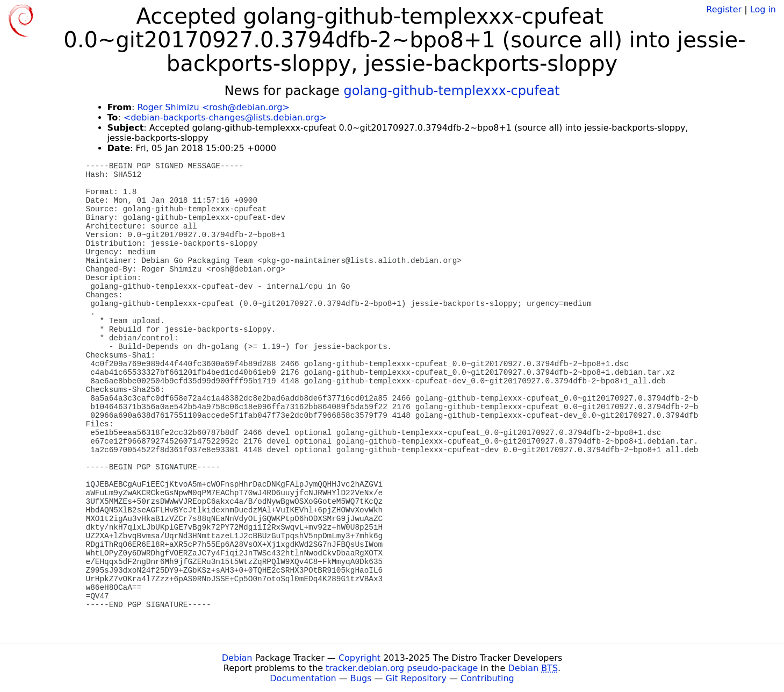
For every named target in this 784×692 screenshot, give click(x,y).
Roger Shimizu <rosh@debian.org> (213, 107)
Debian (237, 658)
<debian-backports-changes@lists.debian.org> (225, 117)
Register (724, 9)
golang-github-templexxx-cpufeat (451, 91)
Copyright (359, 658)
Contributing (487, 678)
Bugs (361, 678)
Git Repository (416, 678)
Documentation (303, 678)
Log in (763, 9)
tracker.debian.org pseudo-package (402, 668)
